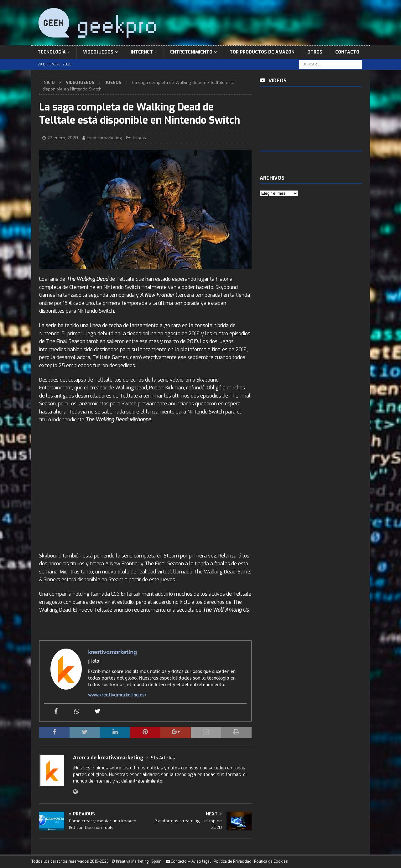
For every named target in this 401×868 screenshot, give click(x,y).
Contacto (347, 52)
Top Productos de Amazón (262, 52)
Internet (142, 52)
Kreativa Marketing (132, 861)
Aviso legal (201, 861)
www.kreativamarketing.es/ (117, 695)
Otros (315, 52)
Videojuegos (98, 52)
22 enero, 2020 (63, 138)
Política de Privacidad (232, 861)
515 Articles (163, 758)
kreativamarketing (104, 138)
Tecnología (52, 52)
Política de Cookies (271, 861)
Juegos (139, 138)
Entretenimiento (191, 52)
